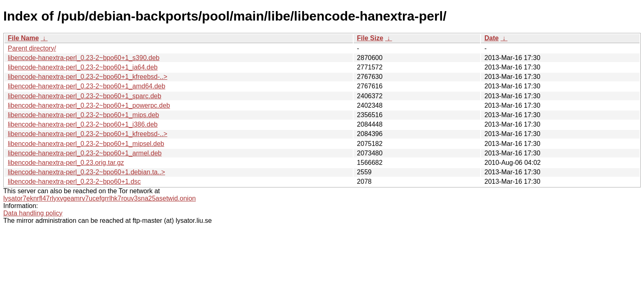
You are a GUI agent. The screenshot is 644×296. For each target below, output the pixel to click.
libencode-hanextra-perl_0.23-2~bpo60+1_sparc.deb (85, 96)
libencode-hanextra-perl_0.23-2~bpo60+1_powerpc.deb (89, 105)
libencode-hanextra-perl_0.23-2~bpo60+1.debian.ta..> (86, 172)
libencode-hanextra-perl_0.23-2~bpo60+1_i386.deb (83, 124)
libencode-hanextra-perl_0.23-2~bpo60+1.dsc (74, 182)
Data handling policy (33, 213)
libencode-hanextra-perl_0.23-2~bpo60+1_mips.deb (83, 115)
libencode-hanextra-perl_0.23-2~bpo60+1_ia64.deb (83, 67)
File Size (370, 38)
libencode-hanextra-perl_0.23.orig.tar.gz (66, 163)
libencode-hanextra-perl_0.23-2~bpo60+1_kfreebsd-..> (87, 77)
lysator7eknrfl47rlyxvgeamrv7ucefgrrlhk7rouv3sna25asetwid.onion (100, 198)
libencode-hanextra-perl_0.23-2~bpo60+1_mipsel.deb (86, 144)
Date (491, 38)
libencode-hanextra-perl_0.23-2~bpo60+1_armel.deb (85, 153)
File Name (23, 38)
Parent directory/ (32, 48)
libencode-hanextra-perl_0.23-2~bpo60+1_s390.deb (84, 58)
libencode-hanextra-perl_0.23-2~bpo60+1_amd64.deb (86, 86)
